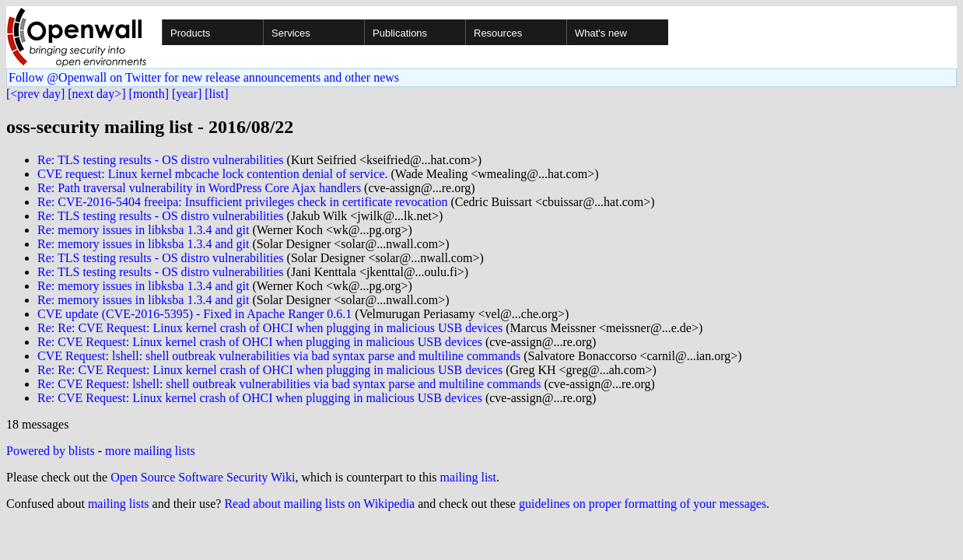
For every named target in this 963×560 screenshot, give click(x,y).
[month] (149, 94)
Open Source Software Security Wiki (203, 477)
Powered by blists (51, 451)
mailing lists (119, 504)
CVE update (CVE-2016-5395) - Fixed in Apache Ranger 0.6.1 (194, 314)
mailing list (468, 477)
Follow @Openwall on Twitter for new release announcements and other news (204, 77)
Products (190, 33)
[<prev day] (35, 94)
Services (291, 33)
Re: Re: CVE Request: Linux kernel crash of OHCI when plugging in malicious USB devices (270, 328)
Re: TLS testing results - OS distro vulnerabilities (161, 160)
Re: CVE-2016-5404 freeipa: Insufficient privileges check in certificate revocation (243, 202)
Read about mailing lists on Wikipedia (319, 504)
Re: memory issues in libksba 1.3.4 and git (143, 230)
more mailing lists (150, 451)
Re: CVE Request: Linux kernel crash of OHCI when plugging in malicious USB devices (260, 342)
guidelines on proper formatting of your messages (643, 504)
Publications (400, 33)
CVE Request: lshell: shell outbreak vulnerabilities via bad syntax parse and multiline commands (279, 356)
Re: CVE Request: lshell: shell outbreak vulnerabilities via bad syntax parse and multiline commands (289, 384)
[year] (187, 94)
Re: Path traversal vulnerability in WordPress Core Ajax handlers (199, 188)
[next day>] (96, 94)
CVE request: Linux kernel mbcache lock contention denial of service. (213, 174)
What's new (601, 33)
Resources (498, 33)
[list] (216, 94)
